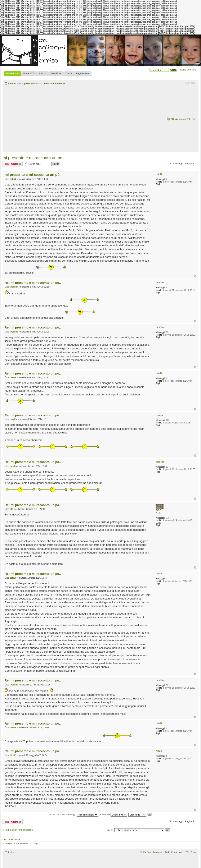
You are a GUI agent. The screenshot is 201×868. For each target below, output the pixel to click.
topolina (14, 287)
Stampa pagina (187, 83)
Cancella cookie (155, 852)
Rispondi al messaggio (13, 164)
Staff (142, 852)
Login (193, 119)
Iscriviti (182, 119)
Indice (12, 83)
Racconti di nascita (55, 83)
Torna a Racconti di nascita (19, 830)
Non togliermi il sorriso (30, 83)
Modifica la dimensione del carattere (193, 83)
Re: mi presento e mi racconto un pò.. (33, 283)
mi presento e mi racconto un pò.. (34, 158)
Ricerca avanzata (187, 70)
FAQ (171, 119)
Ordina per (113, 814)
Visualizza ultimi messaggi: (73, 814)
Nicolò (13, 755)
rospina (14, 419)
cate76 (13, 179)
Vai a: (110, 830)
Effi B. (13, 509)
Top (195, 276)
